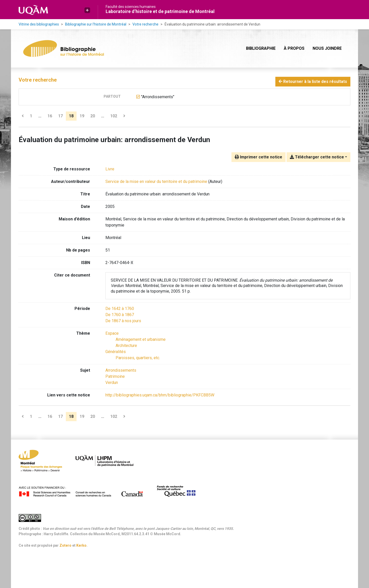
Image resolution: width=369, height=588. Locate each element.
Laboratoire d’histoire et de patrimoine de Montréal (160, 11)
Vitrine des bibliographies (39, 24)
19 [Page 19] (82, 116)
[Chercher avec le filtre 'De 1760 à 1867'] (120, 315)
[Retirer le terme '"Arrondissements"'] (158, 97)
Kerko (81, 545)
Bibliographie (261, 48)
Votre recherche (145, 24)
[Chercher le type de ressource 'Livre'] (110, 169)
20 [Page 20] (93, 116)
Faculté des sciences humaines (131, 7)
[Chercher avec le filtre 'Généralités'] (116, 352)
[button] (87, 10)
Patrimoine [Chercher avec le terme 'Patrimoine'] (115, 376)
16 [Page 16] (50, 116)
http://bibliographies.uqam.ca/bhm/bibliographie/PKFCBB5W (160, 395)
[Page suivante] (124, 116)
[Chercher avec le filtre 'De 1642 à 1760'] (120, 309)
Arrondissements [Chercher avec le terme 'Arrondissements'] (121, 370)
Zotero (65, 545)
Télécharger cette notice (317, 157)
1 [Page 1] (31, 116)
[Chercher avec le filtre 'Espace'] (112, 333)
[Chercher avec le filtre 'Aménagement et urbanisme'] (141, 339)
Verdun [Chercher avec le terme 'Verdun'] (112, 383)
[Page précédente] (23, 116)
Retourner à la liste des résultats (313, 82)
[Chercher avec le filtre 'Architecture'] (126, 346)
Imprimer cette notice (259, 157)
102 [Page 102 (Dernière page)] (114, 116)
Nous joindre (327, 48)
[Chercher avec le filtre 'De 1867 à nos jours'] (123, 321)
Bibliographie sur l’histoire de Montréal (96, 24)
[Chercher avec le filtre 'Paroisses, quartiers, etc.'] (138, 358)
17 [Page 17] (60, 116)
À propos (294, 48)
